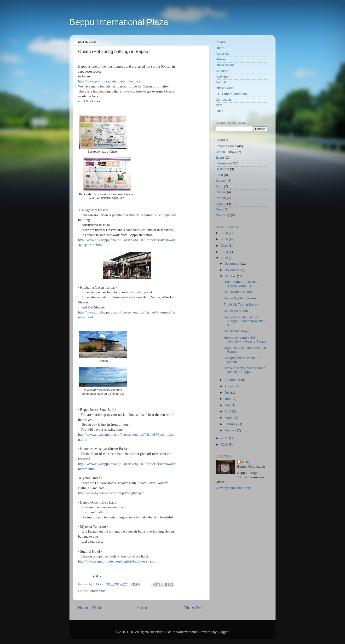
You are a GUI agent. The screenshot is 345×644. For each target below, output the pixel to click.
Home (142, 608)
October (231, 276)
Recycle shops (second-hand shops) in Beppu (245, 370)
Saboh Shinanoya (237, 331)
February (231, 424)
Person (221, 198)
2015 (225, 239)
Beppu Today (225, 152)
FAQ (219, 105)
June (228, 399)
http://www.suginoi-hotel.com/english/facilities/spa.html (118, 561)
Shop (219, 186)
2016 (225, 233)
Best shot (222, 169)
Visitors (221, 204)
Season (221, 181)
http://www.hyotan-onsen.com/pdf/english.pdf (111, 493)
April (228, 411)
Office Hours (225, 88)
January (231, 430)
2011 (225, 438)
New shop (223, 215)
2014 (225, 246)
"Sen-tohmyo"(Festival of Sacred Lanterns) (241, 284)
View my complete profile (234, 488)
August (230, 386)
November (232, 270)
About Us (222, 54)
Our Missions (225, 65)
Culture (221, 192)
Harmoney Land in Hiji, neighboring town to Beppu (245, 339)
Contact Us (224, 100)
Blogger (223, 632)
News (220, 209)
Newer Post (90, 608)
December (232, 264)
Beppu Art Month (236, 311)
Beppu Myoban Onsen (240, 298)
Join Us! (221, 82)
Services (222, 71)
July (228, 392)
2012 (225, 258)
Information (98, 591)
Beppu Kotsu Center (238, 292)
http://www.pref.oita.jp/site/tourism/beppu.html (112, 81)
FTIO (246, 462)
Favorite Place (226, 146)
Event (220, 158)
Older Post (194, 608)
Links (219, 111)
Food (219, 175)
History (221, 59)
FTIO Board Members (231, 94)
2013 (225, 252)
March (229, 418)
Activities (222, 77)
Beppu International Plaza (119, 22)
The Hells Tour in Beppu (241, 305)
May (228, 405)
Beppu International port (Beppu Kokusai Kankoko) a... (244, 321)
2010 (225, 444)
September (233, 380)
